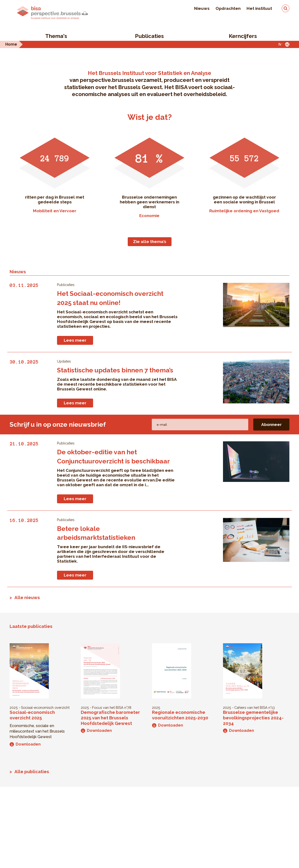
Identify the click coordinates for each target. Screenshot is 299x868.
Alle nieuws (27, 597)
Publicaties (149, 36)
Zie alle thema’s (150, 242)
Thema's (56, 36)
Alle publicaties (32, 771)
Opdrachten (228, 8)
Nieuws (202, 8)
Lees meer (75, 340)
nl (287, 44)
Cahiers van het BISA (251, 707)
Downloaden (25, 744)
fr (280, 44)
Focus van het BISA (108, 707)
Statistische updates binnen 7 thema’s (115, 370)
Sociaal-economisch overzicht (45, 707)
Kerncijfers (243, 36)
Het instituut (259, 8)
